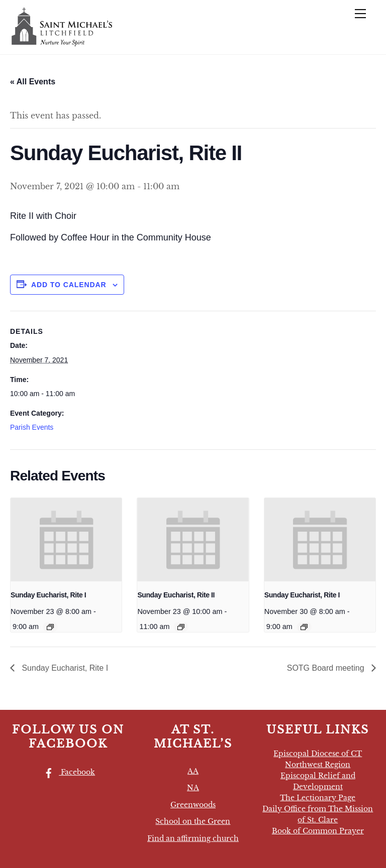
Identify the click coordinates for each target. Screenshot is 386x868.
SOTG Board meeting (327, 668)
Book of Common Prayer (318, 831)
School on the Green (193, 821)
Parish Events (32, 427)
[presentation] (66, 540)
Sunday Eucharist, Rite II (176, 595)
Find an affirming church (193, 838)
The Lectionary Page (318, 798)
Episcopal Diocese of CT (318, 754)
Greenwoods (193, 805)
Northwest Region (318, 765)
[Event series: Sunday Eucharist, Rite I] (50, 627)
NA (193, 788)
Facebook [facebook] (67, 772)
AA (193, 771)
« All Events (33, 82)
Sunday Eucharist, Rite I (48, 595)
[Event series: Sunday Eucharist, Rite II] (181, 627)
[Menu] (360, 14)
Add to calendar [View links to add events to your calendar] (69, 285)
